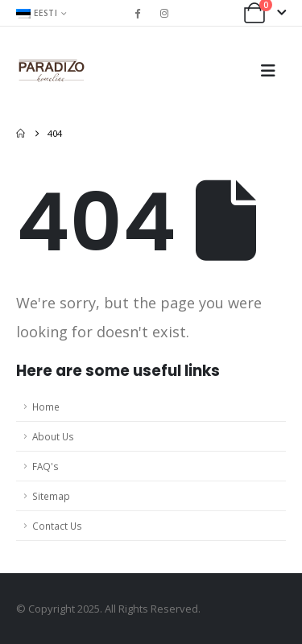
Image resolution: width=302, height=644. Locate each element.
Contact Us (57, 526)
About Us (53, 436)
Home (46, 407)
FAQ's (46, 466)
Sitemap (51, 496)
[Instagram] (164, 13)
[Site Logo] (52, 71)
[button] (273, 71)
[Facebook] (138, 13)
